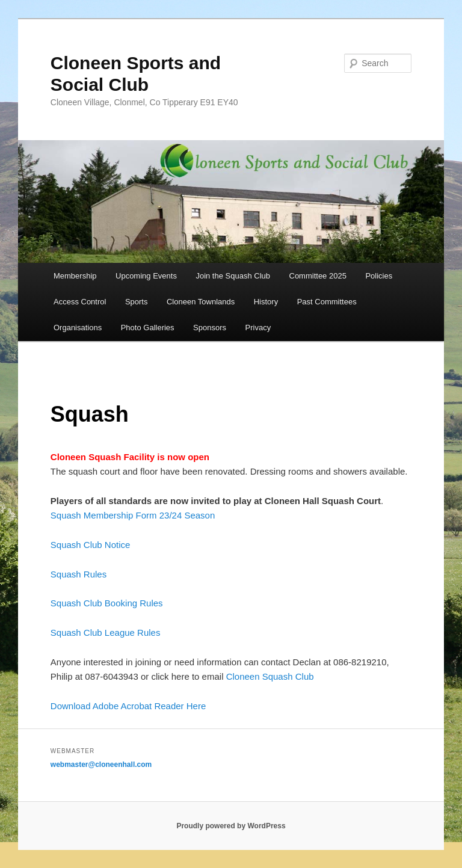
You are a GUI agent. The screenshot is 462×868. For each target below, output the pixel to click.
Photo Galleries (148, 328)
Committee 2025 (318, 276)
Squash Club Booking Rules (107, 603)
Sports (137, 302)
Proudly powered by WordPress (231, 826)
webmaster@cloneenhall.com (101, 765)
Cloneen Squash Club (270, 676)
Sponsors (210, 328)
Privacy (258, 328)
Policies (379, 276)
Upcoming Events (146, 276)
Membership (75, 276)
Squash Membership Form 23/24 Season (133, 515)
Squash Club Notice (91, 545)
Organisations (78, 328)
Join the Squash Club (233, 276)
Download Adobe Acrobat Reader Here (128, 706)
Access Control (80, 302)
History (266, 302)
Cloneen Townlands (201, 302)
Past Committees (327, 302)
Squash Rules (79, 574)
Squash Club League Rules (106, 633)
